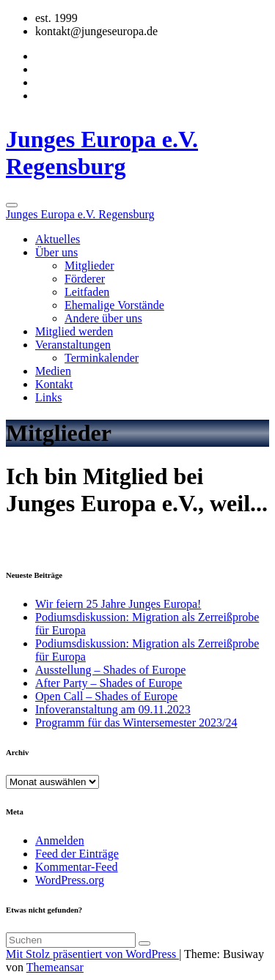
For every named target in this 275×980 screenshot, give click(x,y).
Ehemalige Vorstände (114, 305)
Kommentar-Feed (77, 867)
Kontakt (54, 384)
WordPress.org (70, 880)
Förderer (85, 279)
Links (48, 397)
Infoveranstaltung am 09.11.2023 (113, 709)
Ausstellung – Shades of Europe (110, 670)
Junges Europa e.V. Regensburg (102, 153)
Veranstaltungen (73, 345)
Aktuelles (58, 239)
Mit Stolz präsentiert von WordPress (92, 954)
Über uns (56, 252)
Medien (53, 371)
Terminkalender (102, 358)
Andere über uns (103, 318)
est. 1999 (56, 18)
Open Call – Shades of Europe (106, 696)
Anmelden (60, 840)
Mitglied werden (74, 331)
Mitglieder (89, 266)
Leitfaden (87, 292)
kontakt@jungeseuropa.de (96, 31)
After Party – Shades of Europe (109, 683)
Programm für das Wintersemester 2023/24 (136, 723)
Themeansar (55, 967)
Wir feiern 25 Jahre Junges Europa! (118, 604)
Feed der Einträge (77, 854)
